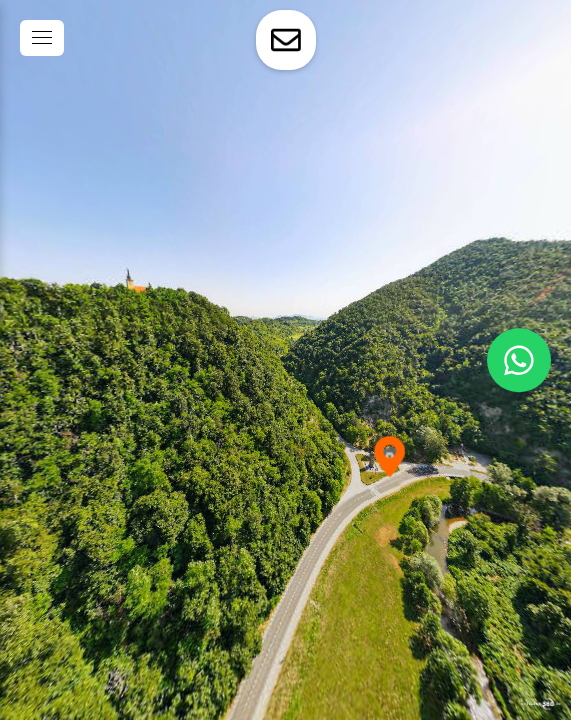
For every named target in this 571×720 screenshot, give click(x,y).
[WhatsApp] (519, 360)
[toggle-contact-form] (286, 40)
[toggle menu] (42, 38)
